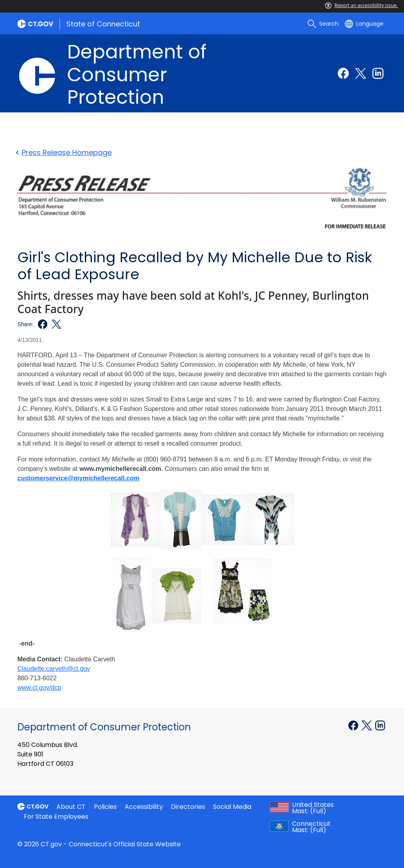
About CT (71, 807)
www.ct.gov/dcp (39, 688)
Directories (188, 807)
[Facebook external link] (343, 73)
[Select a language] (364, 24)
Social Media (232, 807)
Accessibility (144, 807)
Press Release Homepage (65, 152)
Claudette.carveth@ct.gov (54, 669)
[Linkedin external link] (378, 73)
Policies (105, 807)
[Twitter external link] (361, 73)
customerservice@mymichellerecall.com (78, 478)
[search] (323, 24)
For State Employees (56, 817)
